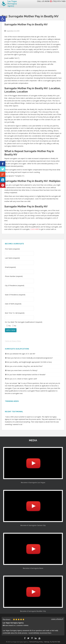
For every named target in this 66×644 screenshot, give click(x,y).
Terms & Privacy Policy (13, 341)
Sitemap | (47, 642)
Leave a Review (57, 619)
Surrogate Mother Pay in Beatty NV (26, 24)
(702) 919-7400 (59, 1)
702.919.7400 (55, 642)
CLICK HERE (35, 229)
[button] (3, 19)
